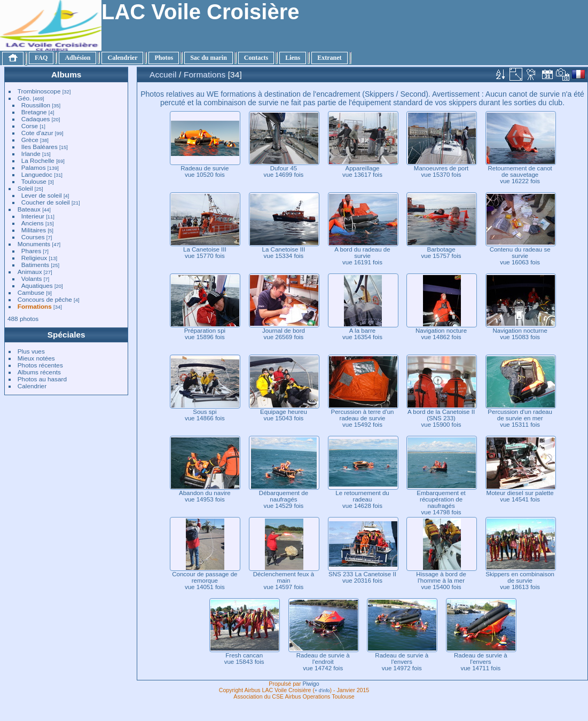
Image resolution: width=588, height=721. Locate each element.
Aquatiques (37, 285)
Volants (32, 279)
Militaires (34, 230)
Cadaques (36, 119)
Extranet (329, 58)
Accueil (163, 75)
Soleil (25, 188)
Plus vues (31, 351)
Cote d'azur (37, 133)
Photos (164, 58)
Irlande (31, 154)
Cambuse (31, 292)
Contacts (256, 58)
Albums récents (39, 372)
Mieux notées (36, 358)
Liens (293, 58)
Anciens (33, 223)
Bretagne (34, 112)
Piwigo (311, 684)
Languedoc (37, 174)
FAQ (41, 58)
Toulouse (34, 181)
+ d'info (322, 691)
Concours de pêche (45, 299)
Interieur (33, 216)
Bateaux (29, 209)
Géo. (25, 98)
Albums (66, 75)
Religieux (34, 258)
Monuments (34, 244)
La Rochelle (38, 160)
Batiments (35, 265)
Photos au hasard (42, 379)
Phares (31, 251)
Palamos (34, 167)
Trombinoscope (39, 91)
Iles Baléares (40, 147)
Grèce (30, 140)
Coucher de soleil (46, 202)
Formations (35, 306)
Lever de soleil (42, 195)
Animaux (30, 272)
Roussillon (36, 105)
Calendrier (122, 58)
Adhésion (77, 58)
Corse (30, 126)
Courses (33, 237)
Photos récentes (40, 365)
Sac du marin (209, 58)
